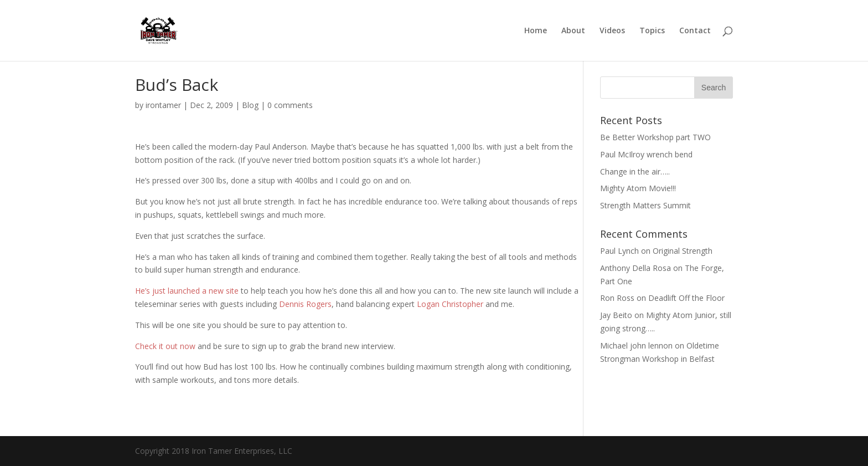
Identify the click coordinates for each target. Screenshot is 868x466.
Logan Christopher (450, 304)
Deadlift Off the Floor (686, 298)
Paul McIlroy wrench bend (646, 154)
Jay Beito (616, 315)
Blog (250, 105)
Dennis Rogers (305, 304)
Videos (612, 31)
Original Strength (683, 251)
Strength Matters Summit (645, 205)
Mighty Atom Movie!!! (638, 188)
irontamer (163, 105)
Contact (695, 31)
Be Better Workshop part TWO (655, 137)
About (573, 31)
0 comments (290, 105)
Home (536, 31)
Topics (652, 31)
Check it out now (166, 346)
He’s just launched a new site (188, 291)
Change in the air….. (635, 171)
